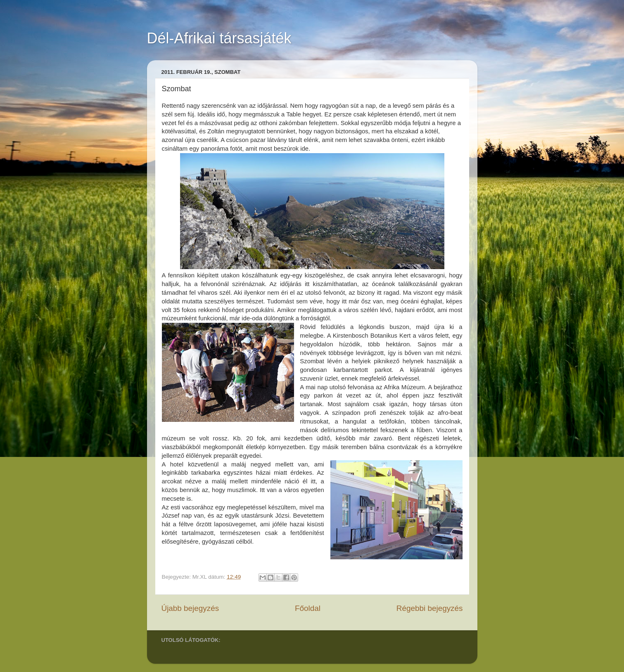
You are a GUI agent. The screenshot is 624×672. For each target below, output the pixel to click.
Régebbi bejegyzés (430, 608)
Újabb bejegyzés (190, 608)
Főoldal (308, 608)
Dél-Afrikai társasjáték (219, 38)
